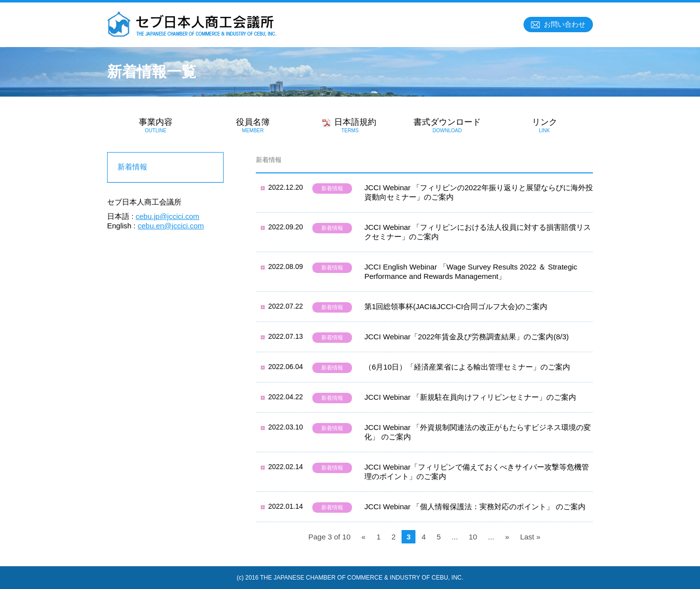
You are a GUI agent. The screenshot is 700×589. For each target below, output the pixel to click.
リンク (544, 125)
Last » (530, 537)
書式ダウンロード (447, 125)
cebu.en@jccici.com (171, 226)
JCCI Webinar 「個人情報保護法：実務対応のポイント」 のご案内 (475, 507)
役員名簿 (253, 125)
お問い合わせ (565, 24)
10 (473, 537)
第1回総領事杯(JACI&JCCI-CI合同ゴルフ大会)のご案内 (456, 306)
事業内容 (156, 125)
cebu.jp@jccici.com (168, 216)
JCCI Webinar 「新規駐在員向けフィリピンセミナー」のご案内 (470, 397)
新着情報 (332, 188)
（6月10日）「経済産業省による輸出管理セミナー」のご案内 (467, 367)
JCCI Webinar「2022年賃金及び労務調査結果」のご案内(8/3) (467, 337)
